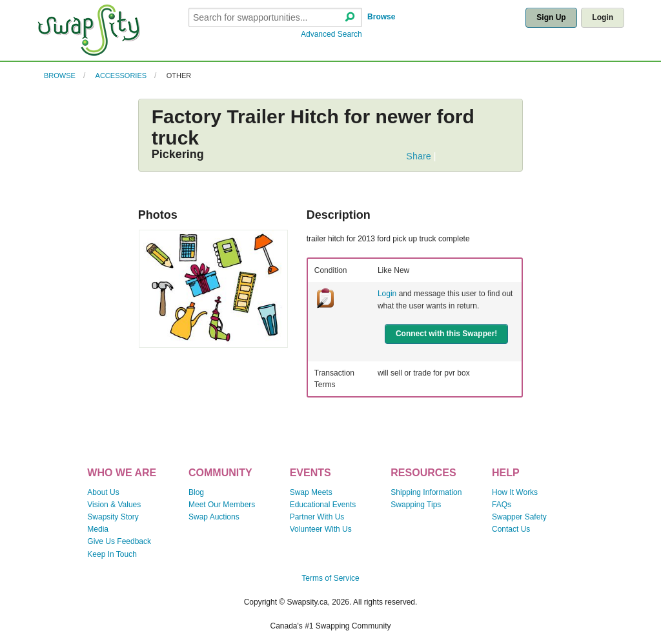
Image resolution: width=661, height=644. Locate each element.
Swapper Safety (519, 517)
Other (179, 75)
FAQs (502, 505)
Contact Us (511, 529)
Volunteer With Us (321, 529)
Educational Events (323, 505)
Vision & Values (114, 505)
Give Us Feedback (119, 541)
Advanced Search (331, 34)
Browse (381, 17)
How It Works (515, 492)
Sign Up (551, 17)
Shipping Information (426, 492)
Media (98, 529)
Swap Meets (311, 492)
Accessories (121, 75)
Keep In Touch (112, 554)
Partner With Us (317, 517)
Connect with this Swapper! (446, 334)
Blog (196, 492)
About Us (103, 492)
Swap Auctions (214, 517)
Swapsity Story (113, 517)
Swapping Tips (416, 505)
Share (418, 156)
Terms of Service (330, 578)
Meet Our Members (222, 505)
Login (603, 17)
